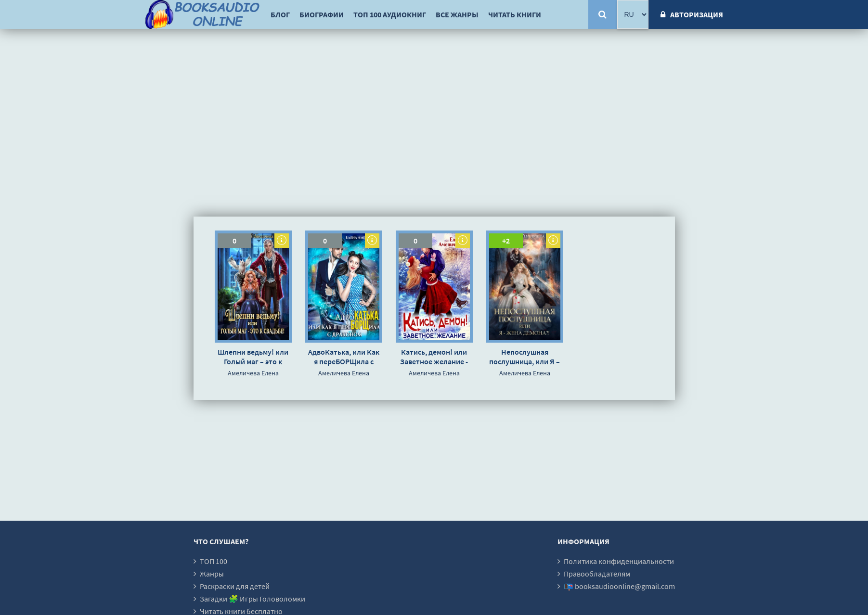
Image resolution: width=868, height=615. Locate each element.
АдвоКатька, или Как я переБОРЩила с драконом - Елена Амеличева (344, 357)
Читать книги (515, 14)
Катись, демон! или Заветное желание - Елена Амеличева (434, 357)
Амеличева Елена (253, 373)
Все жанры (457, 14)
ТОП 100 (214, 561)
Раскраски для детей (235, 586)
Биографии (322, 14)
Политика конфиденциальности (619, 561)
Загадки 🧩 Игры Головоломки (253, 599)
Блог (280, 14)
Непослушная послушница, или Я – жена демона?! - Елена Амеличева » (525, 357)
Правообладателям (597, 574)
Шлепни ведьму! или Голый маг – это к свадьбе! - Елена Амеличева (253, 357)
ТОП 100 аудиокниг (390, 14)
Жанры (212, 574)
